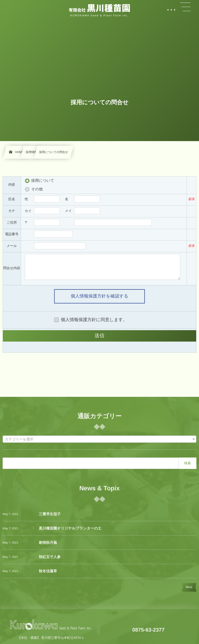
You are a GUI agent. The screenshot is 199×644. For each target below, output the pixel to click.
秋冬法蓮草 (48, 573)
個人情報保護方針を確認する (99, 296)
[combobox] (99, 439)
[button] (185, 7)
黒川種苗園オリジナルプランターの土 (70, 531)
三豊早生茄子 (50, 516)
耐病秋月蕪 (48, 545)
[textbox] (99, 439)
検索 (188, 463)
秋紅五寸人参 (50, 559)
